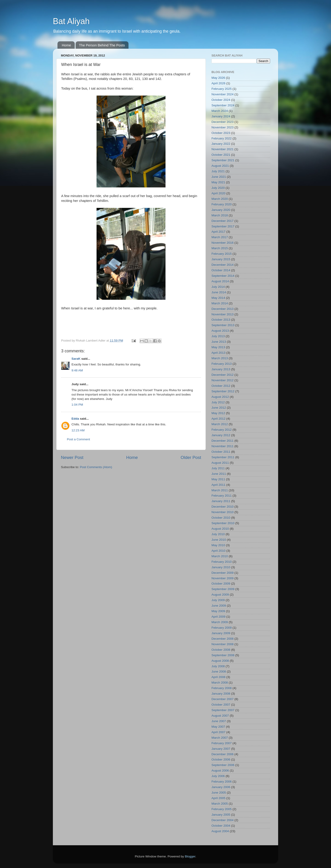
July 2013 (218, 336)
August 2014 (220, 281)
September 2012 (223, 391)
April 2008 (218, 677)
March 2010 (220, 556)
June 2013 (219, 342)
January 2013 (221, 369)
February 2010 (222, 562)
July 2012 (218, 402)
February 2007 (222, 743)
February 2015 (222, 254)
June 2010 (219, 540)
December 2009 (223, 573)
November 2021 (223, 149)
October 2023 (221, 133)
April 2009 (218, 617)
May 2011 (218, 479)
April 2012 (218, 419)
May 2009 (218, 611)
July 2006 (218, 776)
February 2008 (222, 688)
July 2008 (218, 666)
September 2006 (223, 765)
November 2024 (223, 94)
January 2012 (221, 435)
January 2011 (221, 501)
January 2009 (221, 633)
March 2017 (220, 237)
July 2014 (218, 287)
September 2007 (223, 710)
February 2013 (222, 364)
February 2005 (222, 809)
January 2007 (221, 749)
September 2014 (223, 276)
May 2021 (218, 182)
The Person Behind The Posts (102, 45)
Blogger (190, 856)
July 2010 (218, 534)
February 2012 (222, 430)
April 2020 (218, 193)
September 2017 (223, 226)
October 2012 (221, 386)
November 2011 (223, 446)
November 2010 (223, 512)
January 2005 (221, 815)
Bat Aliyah (71, 21)
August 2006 (220, 770)
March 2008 (220, 683)
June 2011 (219, 474)
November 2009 (223, 578)
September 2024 (223, 105)
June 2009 (219, 606)
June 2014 (219, 292)
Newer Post (72, 457)
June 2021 (219, 177)
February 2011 (222, 496)
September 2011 (223, 457)
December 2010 (223, 507)
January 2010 (221, 567)
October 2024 (221, 100)
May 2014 (218, 298)
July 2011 (218, 468)
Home (66, 45)
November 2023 (223, 127)
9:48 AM (77, 370)
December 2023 (223, 122)
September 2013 (223, 325)
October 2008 (221, 650)
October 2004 (221, 826)
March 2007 (220, 738)
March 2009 (220, 622)
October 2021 (221, 155)
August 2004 (220, 831)
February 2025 (222, 89)
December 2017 (223, 221)
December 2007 (223, 699)
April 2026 (218, 83)
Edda (75, 419)
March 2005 (220, 804)
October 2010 (221, 518)
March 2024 (220, 111)
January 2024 (221, 116)
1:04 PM (77, 405)
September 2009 (223, 589)
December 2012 (223, 375)
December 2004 (223, 820)
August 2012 (220, 397)
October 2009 (221, 584)
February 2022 (222, 138)
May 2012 (218, 413)
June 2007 (219, 721)
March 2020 (220, 199)
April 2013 (218, 353)
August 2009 (220, 595)
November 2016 (223, 243)
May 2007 (218, 727)
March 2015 (220, 248)
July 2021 (218, 171)
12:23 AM (78, 430)
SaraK (76, 359)
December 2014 (223, 265)
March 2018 (220, 215)
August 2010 (220, 529)
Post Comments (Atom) (96, 467)
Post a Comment (78, 439)
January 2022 (221, 144)
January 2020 (221, 210)
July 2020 (218, 188)
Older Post (191, 457)
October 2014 (221, 270)
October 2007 (221, 705)
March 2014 (220, 303)
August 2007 (220, 716)
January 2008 (221, 694)
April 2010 (218, 551)
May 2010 (218, 545)
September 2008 (223, 655)
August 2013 (220, 331)
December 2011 (223, 441)
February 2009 (222, 628)
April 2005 (218, 798)
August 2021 (220, 166)
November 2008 (223, 644)
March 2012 (220, 424)
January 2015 (221, 259)
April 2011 (218, 485)
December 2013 (223, 309)
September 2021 (223, 160)
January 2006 (221, 787)
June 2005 (219, 793)
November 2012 (223, 380)
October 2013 (221, 320)
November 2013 (223, 314)
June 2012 (219, 408)
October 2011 (221, 452)
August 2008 (220, 661)
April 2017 (218, 232)
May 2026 (218, 78)
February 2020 (222, 204)
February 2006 (222, 782)
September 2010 (223, 523)
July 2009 (218, 600)
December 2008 (223, 639)
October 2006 (221, 759)
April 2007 (218, 732)
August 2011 (220, 463)
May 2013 (218, 347)
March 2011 (220, 490)
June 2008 (219, 671)
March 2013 (220, 358)
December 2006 (223, 754)
